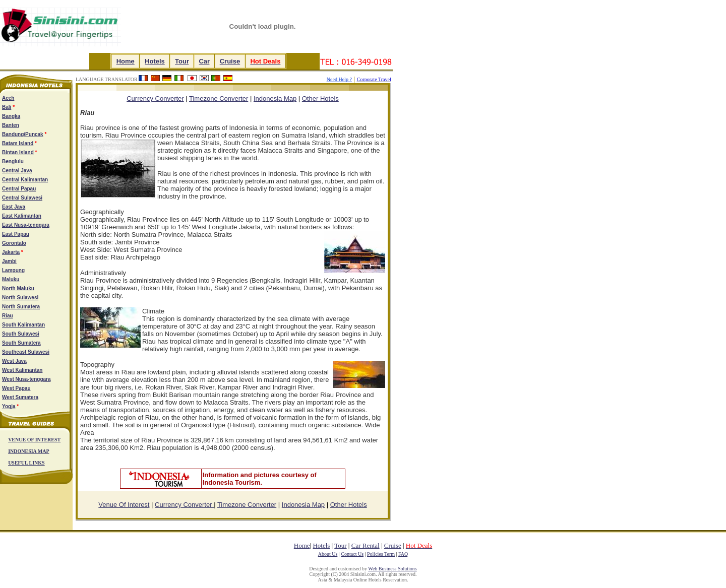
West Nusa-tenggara (26, 379)
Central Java (17, 171)
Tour (182, 61)
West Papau (16, 388)
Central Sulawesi (22, 198)
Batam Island (18, 143)
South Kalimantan (23, 325)
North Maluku (18, 288)
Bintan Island (18, 152)
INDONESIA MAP (28, 451)
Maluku (11, 279)
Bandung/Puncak (23, 134)
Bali (7, 107)
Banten (11, 125)
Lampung (13, 270)
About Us (328, 554)
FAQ (403, 554)
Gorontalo (14, 243)
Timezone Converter (219, 99)
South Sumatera (21, 343)
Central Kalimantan (25, 180)
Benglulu (13, 161)
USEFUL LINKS (26, 463)
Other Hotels (320, 99)
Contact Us (352, 554)
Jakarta (11, 252)
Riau (8, 316)
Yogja (9, 406)
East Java (14, 207)
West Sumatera (20, 397)
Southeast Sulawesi (26, 352)
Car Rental (366, 545)
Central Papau (19, 189)
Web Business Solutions (392, 569)
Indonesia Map (275, 99)
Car (204, 61)
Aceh (8, 98)
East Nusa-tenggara (26, 225)
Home (126, 61)
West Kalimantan (22, 370)
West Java (14, 361)
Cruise (230, 61)
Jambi (9, 261)
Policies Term (381, 554)
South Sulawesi (21, 334)
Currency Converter (184, 505)
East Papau (16, 234)
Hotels (155, 61)
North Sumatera (21, 307)
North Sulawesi (20, 298)
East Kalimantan (22, 216)
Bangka (11, 116)
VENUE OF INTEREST (34, 440)
